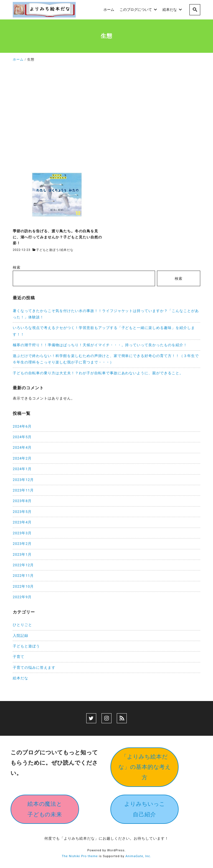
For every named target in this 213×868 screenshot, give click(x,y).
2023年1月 (22, 554)
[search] (195, 10)
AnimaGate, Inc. (138, 856)
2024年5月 (22, 437)
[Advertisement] (106, 116)
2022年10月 (23, 586)
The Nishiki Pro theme (80, 856)
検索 (17, 267)
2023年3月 (22, 533)
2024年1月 (22, 469)
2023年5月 (22, 512)
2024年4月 (22, 447)
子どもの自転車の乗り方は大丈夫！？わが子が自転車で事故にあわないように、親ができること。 (98, 373)
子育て (19, 657)
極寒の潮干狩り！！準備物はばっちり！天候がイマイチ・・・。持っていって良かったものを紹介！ (100, 345)
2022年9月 (22, 597)
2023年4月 (22, 522)
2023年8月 (22, 501)
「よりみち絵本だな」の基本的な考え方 (145, 767)
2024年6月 (22, 426)
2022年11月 (23, 576)
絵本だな (67, 250)
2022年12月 (23, 565)
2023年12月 (23, 480)
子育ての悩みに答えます (34, 668)
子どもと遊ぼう (47, 250)
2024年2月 (22, 458)
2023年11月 (23, 490)
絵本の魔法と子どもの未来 (45, 809)
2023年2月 (22, 544)
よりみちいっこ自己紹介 (145, 809)
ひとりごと (22, 625)
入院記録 (21, 636)
